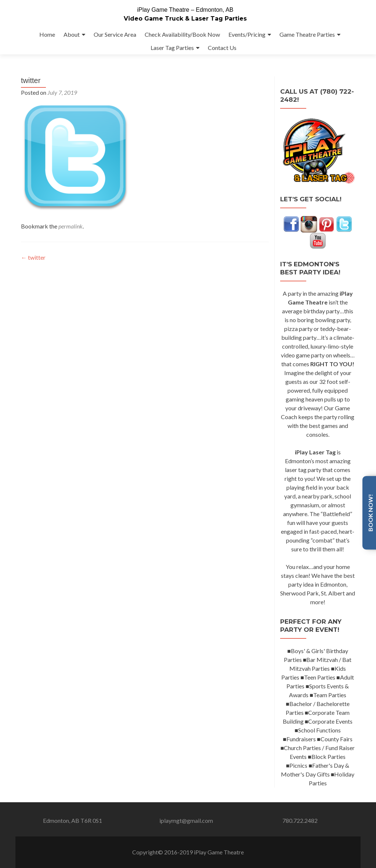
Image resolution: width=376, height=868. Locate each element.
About (72, 34)
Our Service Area (115, 34)
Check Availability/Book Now (182, 34)
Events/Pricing (247, 34)
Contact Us (222, 48)
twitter (33, 272)
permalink (70, 241)
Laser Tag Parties (172, 48)
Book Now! (370, 513)
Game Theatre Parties (307, 34)
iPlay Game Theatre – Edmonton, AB (185, 10)
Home (47, 34)
